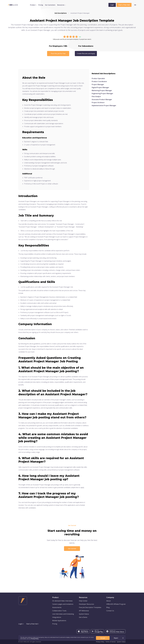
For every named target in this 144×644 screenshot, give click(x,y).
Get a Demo (83, 617)
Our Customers (50, 5)
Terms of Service (111, 642)
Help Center (83, 601)
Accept (103, 638)
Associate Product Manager (102, 99)
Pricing (41, 5)
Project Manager (98, 84)
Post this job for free (58, 53)
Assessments (57, 607)
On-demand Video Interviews (62, 601)
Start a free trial (32, 624)
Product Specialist (98, 78)
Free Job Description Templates (90, 607)
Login (112, 5)
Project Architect (98, 102)
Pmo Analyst (96, 96)
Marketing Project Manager (102, 90)
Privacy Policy (100, 642)
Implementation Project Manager (104, 105)
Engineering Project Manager (102, 93)
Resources (61, 5)
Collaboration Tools (59, 611)
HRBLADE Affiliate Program (116, 604)
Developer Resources (86, 604)
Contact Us (110, 611)
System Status (84, 614)
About (108, 601)
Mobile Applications (59, 621)
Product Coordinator (99, 81)
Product (33, 5)
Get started (72, 549)
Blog (108, 607)
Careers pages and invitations (63, 604)
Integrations (57, 617)
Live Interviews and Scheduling (63, 614)
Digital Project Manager (100, 87)
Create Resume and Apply (86, 53)
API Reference (84, 611)
